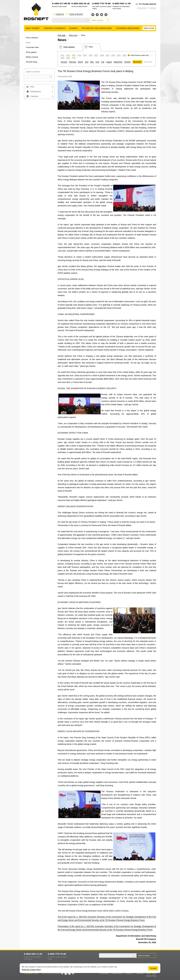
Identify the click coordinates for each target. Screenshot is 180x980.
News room (149, 28)
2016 (91, 55)
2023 (63, 58)
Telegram (97, 15)
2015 (85, 55)
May (92, 62)
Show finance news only (140, 55)
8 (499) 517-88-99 (61, 4)
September (118, 62)
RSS (32, 87)
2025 (74, 58)
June (97, 62)
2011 (63, 55)
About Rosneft (33, 28)
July (103, 62)
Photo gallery (31, 52)
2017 (96, 55)
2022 (125, 55)
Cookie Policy (151, 976)
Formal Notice (117, 973)
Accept (153, 968)
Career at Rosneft (76, 14)
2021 (119, 55)
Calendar (34, 96)
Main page (62, 35)
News (28, 43)
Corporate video (32, 47)
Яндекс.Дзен (102, 15)
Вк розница (106, 15)
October (127, 62)
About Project (151, 973)
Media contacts (32, 57)
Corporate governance (55, 28)
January (64, 62)
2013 (74, 55)
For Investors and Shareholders (97, 28)
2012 (68, 55)
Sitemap (153, 8)
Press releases (32, 38)
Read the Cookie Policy (31, 970)
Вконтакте (93, 15)
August (109, 62)
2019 (108, 55)
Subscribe (140, 973)
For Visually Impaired (148, 4)
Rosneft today (31, 62)
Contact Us (60, 14)
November (137, 62)
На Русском (142, 8)
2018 (102, 55)
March (80, 62)
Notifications (36, 92)
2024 (68, 58)
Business (73, 28)
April (87, 62)
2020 (113, 55)
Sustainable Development (128, 28)
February (73, 62)
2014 (79, 55)
